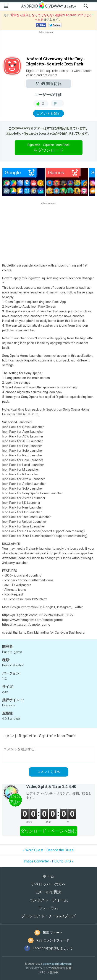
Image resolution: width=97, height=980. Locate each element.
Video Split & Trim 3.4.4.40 (51, 786)
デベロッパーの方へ (48, 884)
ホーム (48, 876)
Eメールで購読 (48, 892)
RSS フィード (53, 933)
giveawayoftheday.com (57, 964)
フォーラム (48, 908)
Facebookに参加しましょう (53, 948)
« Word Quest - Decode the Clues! (49, 850)
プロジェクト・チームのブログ (48, 916)
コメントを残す (48, 114)
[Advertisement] (48, 45)
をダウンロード (48, 147)
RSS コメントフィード (53, 940)
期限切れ (48, 84)
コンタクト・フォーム (48, 900)
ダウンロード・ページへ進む (48, 831)
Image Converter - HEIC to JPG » (49, 861)
